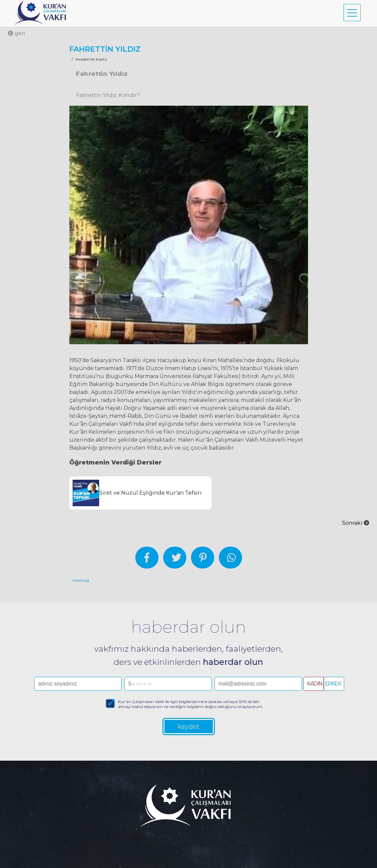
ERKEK (333, 684)
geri (17, 33)
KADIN (315, 684)
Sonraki (356, 523)
